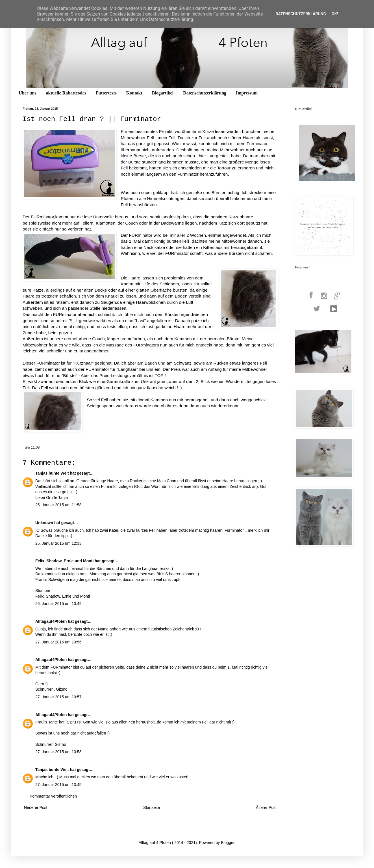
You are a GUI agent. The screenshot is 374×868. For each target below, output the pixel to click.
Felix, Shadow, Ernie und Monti (64, 561)
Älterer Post (266, 807)
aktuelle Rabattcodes (66, 93)
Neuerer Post (36, 807)
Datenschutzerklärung (205, 93)
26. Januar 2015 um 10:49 (58, 604)
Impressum (247, 93)
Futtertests (106, 93)
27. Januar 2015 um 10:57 (58, 697)
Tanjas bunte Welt (52, 473)
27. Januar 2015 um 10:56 (58, 642)
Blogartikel (163, 93)
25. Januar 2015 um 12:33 (58, 543)
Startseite (152, 807)
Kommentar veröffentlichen (53, 796)
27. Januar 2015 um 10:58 (58, 752)
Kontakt (134, 93)
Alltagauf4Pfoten (51, 621)
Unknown (44, 523)
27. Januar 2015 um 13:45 (58, 785)
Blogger (228, 843)
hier (203, 156)
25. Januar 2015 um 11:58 (58, 505)
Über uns (27, 93)
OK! (335, 14)
